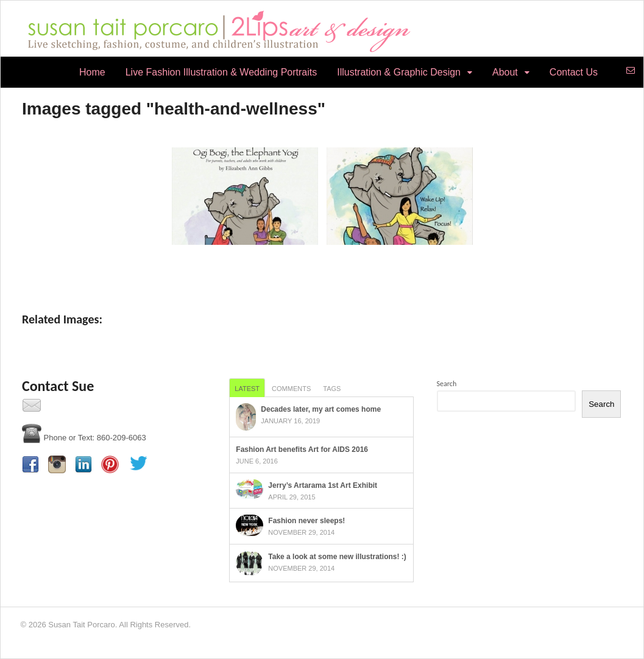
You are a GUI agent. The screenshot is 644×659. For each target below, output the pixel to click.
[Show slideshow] (322, 270)
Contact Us (574, 72)
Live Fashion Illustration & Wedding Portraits (221, 72)
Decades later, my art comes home (321, 409)
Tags (332, 389)
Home (92, 72)
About (505, 72)
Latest (247, 389)
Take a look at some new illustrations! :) (337, 557)
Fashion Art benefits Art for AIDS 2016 (302, 449)
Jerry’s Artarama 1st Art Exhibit (323, 485)
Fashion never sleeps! (306, 521)
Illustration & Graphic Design (399, 72)
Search (447, 384)
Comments (291, 389)
